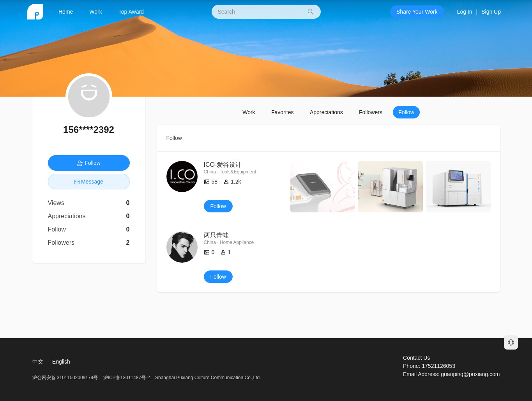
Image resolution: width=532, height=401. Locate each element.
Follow (406, 112)
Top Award (131, 12)
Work (95, 12)
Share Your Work (417, 12)
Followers (371, 112)
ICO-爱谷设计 (223, 165)
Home (66, 12)
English (61, 362)
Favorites (283, 112)
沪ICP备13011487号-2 (127, 378)
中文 (38, 362)
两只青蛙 (216, 235)
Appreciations (326, 112)
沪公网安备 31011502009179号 (66, 378)
